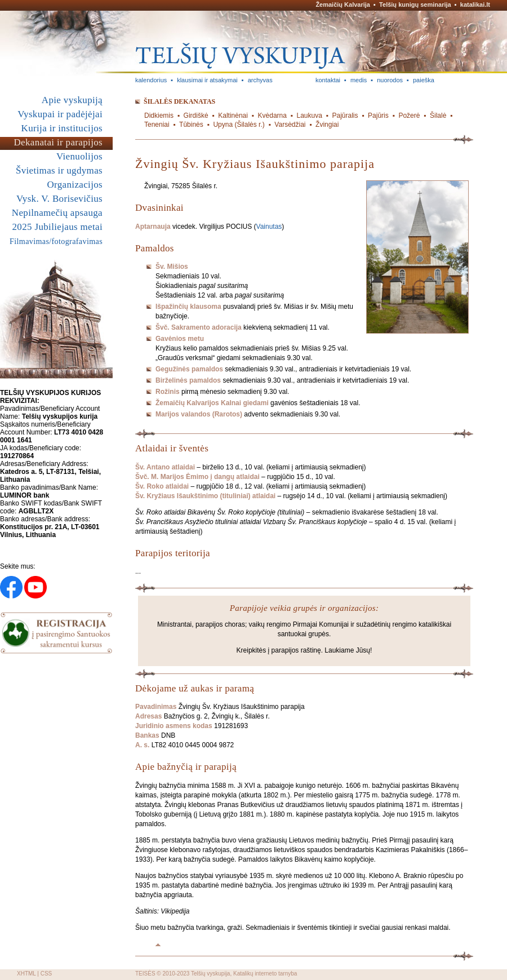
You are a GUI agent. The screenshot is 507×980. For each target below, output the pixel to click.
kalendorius (151, 80)
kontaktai (328, 80)
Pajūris (378, 116)
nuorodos (390, 80)
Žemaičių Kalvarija (343, 5)
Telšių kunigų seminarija (415, 5)
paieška (424, 80)
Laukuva (310, 116)
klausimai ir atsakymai (207, 80)
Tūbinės (191, 125)
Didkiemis (159, 116)
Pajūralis (345, 116)
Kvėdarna (272, 116)
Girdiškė (196, 116)
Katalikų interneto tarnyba (265, 974)
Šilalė (438, 116)
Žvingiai (327, 125)
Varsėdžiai (290, 125)
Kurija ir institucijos (62, 128)
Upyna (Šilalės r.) (239, 125)
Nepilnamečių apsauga (57, 213)
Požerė (409, 116)
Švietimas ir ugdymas (59, 170)
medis (359, 80)
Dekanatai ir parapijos (58, 142)
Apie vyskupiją (72, 100)
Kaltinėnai (233, 116)
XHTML (26, 974)
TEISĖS (145, 974)
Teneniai (157, 125)
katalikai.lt (475, 5)
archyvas (260, 80)
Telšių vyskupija (210, 974)
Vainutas (269, 227)
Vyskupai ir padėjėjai (60, 114)
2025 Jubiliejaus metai (57, 227)
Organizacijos (75, 185)
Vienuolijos (79, 156)
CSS (46, 974)
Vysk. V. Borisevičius (59, 199)
